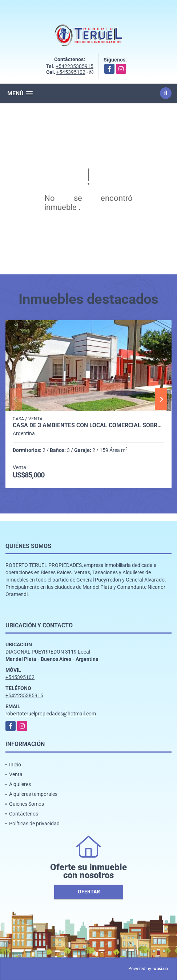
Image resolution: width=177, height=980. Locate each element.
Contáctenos (24, 814)
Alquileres (20, 784)
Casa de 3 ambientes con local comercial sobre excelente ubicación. (88, 425)
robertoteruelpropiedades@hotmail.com (51, 714)
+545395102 (71, 72)
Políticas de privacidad (34, 824)
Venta (16, 774)
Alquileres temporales (33, 794)
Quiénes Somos (27, 804)
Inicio (15, 765)
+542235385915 (75, 66)
